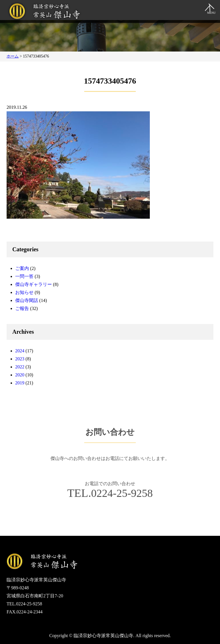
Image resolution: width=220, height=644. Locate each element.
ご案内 (22, 268)
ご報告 (22, 308)
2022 (20, 367)
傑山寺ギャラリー (34, 284)
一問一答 (24, 276)
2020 (20, 375)
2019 (20, 383)
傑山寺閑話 (27, 300)
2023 (20, 359)
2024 (20, 351)
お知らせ (24, 292)
